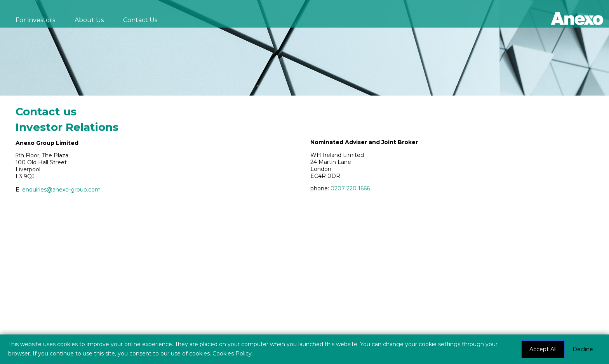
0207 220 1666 (350, 188)
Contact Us (140, 20)
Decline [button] (583, 349)
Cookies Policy (232, 354)
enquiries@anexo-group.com (61, 190)
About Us (89, 20)
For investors (35, 20)
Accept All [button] (543, 349)
